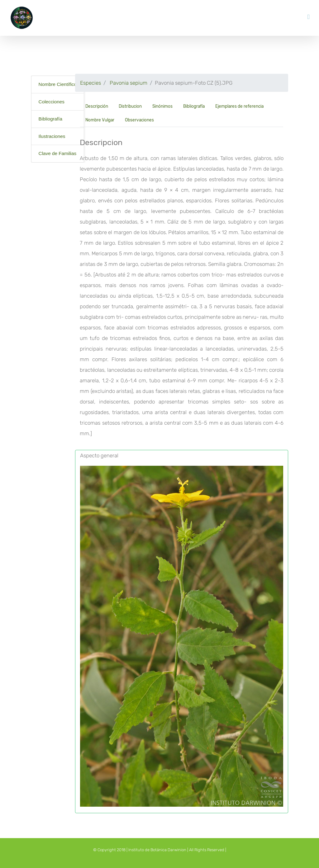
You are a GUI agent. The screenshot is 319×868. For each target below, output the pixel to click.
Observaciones (139, 120)
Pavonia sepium (129, 83)
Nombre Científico (58, 84)
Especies (90, 83)
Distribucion (130, 106)
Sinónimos (162, 106)
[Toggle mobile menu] (308, 17)
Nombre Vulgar (100, 120)
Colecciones (52, 102)
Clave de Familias (58, 153)
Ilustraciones (52, 136)
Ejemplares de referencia (239, 106)
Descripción (97, 106)
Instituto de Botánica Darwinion (157, 850)
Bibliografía (51, 119)
